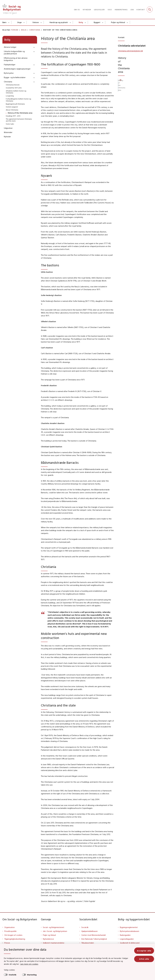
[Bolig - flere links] (85, 22)
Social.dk (85, 927)
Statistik (13, 975)
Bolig (81, 22)
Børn (4, 22)
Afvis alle (144, 959)
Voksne (36, 22)
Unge (19, 22)
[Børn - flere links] (9, 22)
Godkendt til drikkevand (130, 943)
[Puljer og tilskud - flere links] (127, 22)
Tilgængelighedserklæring (15, 939)
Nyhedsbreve (48, 939)
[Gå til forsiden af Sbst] (12, 9)
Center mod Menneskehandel (94, 935)
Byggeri (97, 22)
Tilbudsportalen (88, 943)
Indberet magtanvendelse (54, 943)
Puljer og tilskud (118, 22)
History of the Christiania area (129, 66)
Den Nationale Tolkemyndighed (94, 939)
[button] (33, 47)
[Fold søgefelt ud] (150, 9)
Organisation (10, 927)
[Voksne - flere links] (41, 22)
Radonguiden (125, 935)
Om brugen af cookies (13, 935)
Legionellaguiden (127, 939)
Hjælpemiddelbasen (89, 931)
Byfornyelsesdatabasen (130, 931)
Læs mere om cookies (29, 964)
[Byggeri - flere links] (103, 22)
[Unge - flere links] (24, 22)
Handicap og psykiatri (59, 22)
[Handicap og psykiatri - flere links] (70, 22)
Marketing (32, 975)
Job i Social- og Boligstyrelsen (55, 931)
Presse (7, 943)
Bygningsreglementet (129, 927)
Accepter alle (144, 951)
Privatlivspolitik (10, 931)
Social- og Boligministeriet (54, 927)
